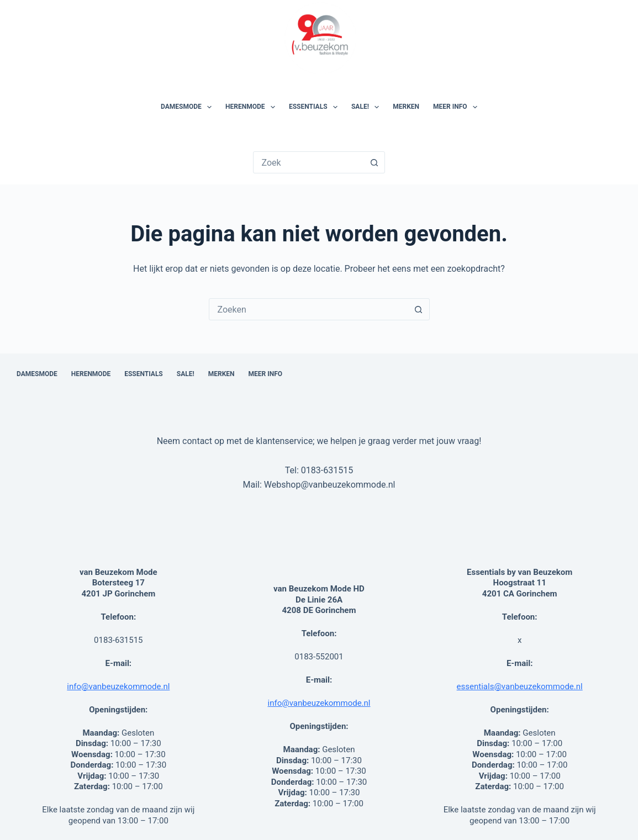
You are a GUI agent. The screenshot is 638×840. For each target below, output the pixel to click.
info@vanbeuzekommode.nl (118, 686)
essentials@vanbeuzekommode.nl (520, 686)
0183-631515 (327, 470)
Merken (406, 107)
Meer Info (457, 107)
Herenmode (252, 107)
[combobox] (309, 309)
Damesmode (188, 107)
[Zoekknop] (374, 162)
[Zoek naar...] (309, 162)
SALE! (367, 107)
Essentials (315, 107)
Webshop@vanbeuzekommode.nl (330, 485)
